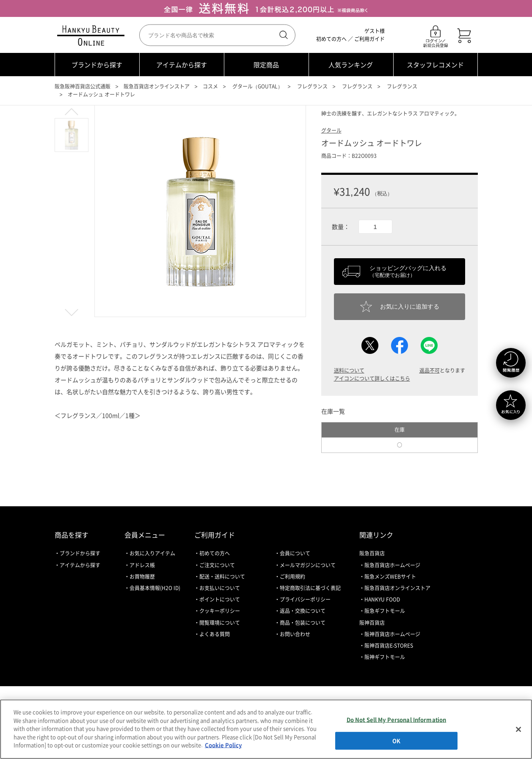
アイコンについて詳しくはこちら (372, 378)
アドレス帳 (142, 565)
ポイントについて (220, 599)
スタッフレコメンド (435, 65)
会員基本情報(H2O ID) (155, 588)
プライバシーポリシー (305, 599)
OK (396, 741)
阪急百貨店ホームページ (392, 565)
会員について (295, 553)
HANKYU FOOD (382, 599)
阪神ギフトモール (385, 657)
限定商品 (266, 65)
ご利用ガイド (369, 39)
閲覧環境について (220, 623)
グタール (331, 130)
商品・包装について (303, 623)
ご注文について (217, 565)
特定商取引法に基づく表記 (310, 588)
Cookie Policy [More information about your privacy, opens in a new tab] (223, 745)
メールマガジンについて (308, 565)
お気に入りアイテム (152, 553)
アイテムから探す (182, 65)
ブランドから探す (97, 65)
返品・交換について (303, 611)
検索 (283, 35)
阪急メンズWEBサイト (390, 577)
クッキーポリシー (220, 611)
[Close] (518, 729)
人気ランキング (351, 65)
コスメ (210, 86)
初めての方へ (331, 39)
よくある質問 (215, 634)
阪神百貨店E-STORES (389, 646)
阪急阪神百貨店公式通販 (83, 86)
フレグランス (312, 86)
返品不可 (430, 370)
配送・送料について (222, 577)
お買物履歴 (142, 577)
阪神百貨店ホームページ (392, 634)
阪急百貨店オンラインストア (157, 86)
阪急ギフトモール (385, 611)
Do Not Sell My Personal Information (397, 719)
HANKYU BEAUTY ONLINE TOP (92, 36)
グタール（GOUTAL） (258, 86)
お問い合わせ (295, 634)
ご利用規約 (292, 577)
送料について (349, 370)
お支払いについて (220, 588)
